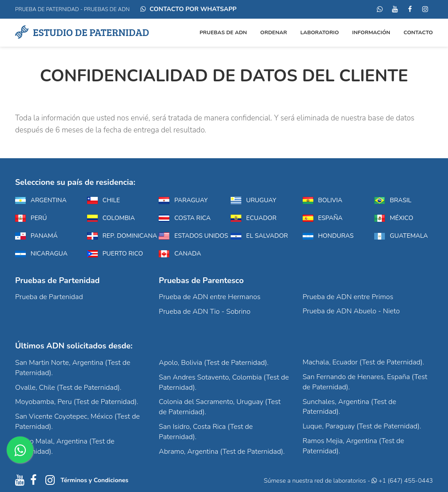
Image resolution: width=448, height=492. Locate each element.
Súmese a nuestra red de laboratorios (315, 481)
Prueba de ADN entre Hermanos (210, 297)
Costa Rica (185, 218)
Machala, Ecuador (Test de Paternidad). (364, 362)
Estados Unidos (188, 236)
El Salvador (259, 236)
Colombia (111, 218)
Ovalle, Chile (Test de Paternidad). (68, 388)
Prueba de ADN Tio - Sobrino (204, 312)
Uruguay (254, 200)
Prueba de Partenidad (49, 297)
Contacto (418, 32)
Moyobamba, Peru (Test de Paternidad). (77, 402)
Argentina (41, 200)
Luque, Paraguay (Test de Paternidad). (362, 426)
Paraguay (183, 200)
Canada (180, 254)
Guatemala (401, 236)
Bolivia (323, 200)
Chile (104, 200)
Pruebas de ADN (223, 32)
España (323, 218)
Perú (31, 218)
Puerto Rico (115, 254)
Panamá (36, 236)
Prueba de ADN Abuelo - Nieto (351, 311)
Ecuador (254, 218)
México (394, 218)
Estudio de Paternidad (82, 32)
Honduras (328, 236)
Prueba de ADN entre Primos (348, 297)
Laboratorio (320, 32)
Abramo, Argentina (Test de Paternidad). (222, 452)
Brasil (393, 200)
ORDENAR (274, 32)
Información (371, 32)
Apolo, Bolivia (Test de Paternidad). (214, 363)
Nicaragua (41, 254)
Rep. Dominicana (116, 236)
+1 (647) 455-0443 (402, 481)
